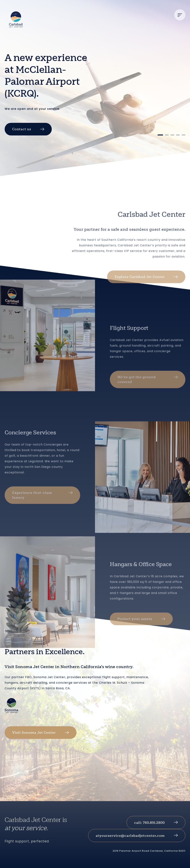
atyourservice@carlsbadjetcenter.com (130, 836)
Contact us (22, 140)
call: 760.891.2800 (149, 823)
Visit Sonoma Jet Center (34, 733)
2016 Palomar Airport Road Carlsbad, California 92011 (149, 851)
